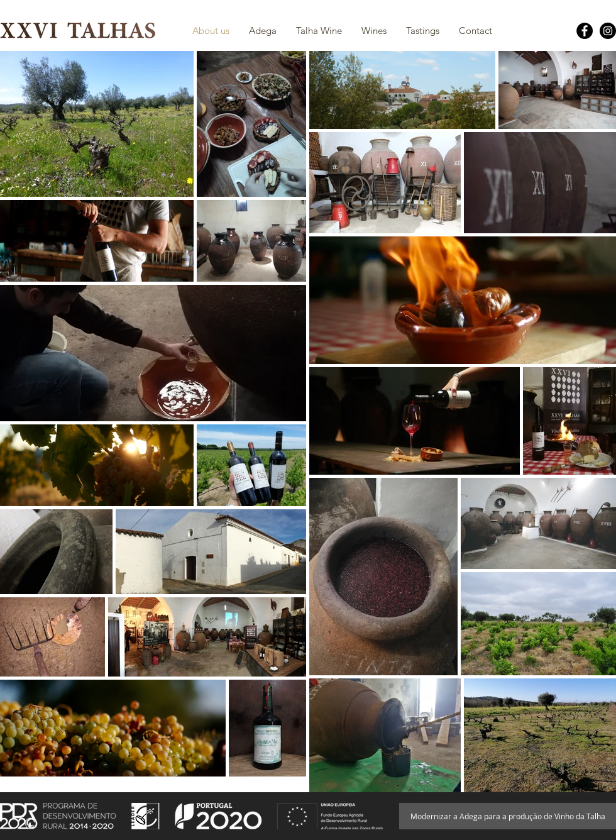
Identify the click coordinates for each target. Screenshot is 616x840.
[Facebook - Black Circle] (585, 31)
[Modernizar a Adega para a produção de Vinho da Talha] (508, 816)
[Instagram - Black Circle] (608, 31)
